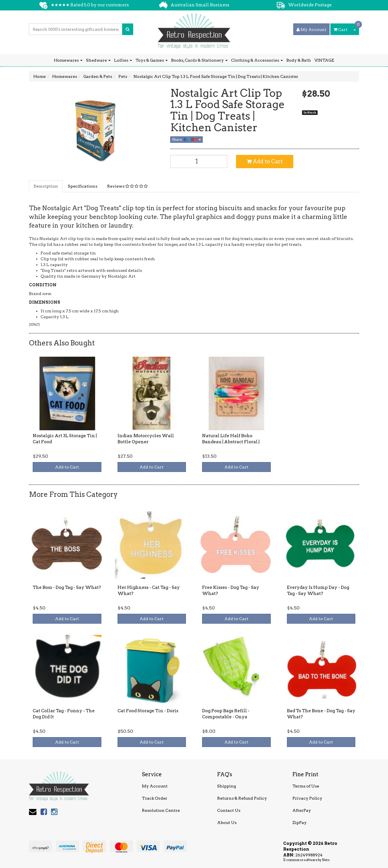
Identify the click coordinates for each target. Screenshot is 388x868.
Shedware (98, 60)
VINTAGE (324, 60)
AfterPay (302, 810)
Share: (186, 139)
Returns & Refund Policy (242, 798)
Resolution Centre (161, 810)
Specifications (83, 186)
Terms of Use (306, 786)
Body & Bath (299, 60)
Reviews (127, 186)
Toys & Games (152, 60)
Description (46, 186)
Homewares (68, 60)
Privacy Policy (307, 798)
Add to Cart (265, 161)
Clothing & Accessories (257, 60)
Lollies (123, 60)
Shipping (227, 786)
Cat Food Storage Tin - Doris (148, 711)
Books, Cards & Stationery (199, 60)
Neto (326, 860)
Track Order (155, 798)
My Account (155, 786)
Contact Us (229, 810)
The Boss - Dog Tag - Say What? (67, 587)
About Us (227, 823)
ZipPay (300, 823)
